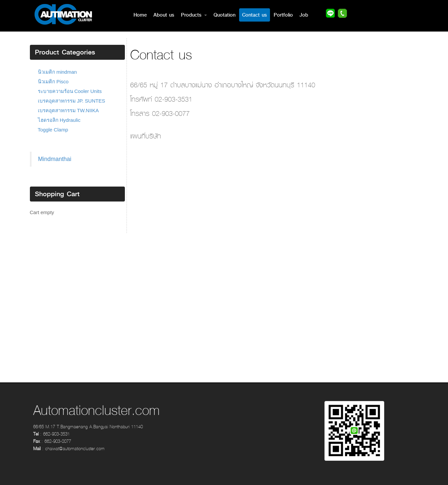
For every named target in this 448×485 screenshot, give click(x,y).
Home (140, 15)
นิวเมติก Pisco (53, 81)
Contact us (255, 15)
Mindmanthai (55, 159)
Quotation (224, 15)
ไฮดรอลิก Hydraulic (59, 120)
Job (304, 15)
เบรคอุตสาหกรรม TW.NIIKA (68, 110)
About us (164, 15)
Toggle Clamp (53, 130)
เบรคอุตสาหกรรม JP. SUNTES (72, 101)
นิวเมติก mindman (57, 72)
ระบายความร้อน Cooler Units (70, 91)
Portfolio (283, 15)
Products (194, 15)
